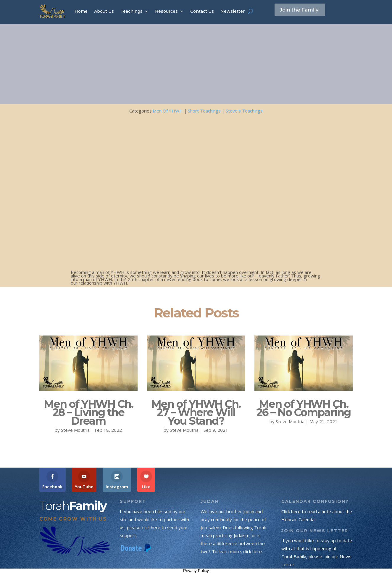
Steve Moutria (75, 430)
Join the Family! (305, 11)
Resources (166, 11)
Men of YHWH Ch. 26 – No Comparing (304, 408)
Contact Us (202, 11)
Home (81, 11)
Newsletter (233, 11)
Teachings (132, 11)
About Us (104, 11)
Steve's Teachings (244, 111)
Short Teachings (204, 111)
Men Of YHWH (168, 111)
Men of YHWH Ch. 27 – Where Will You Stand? (196, 413)
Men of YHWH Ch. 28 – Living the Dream (88, 413)
